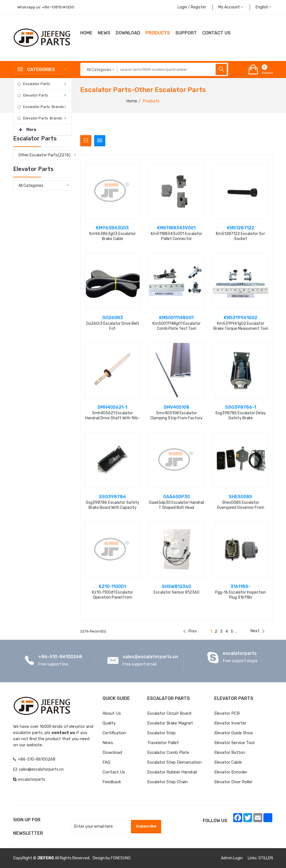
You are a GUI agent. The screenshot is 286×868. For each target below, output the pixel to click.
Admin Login (232, 858)
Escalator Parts (37, 84)
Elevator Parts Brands (43, 118)
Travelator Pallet (163, 743)
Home (86, 33)
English (264, 7)
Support (186, 33)
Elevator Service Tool (234, 743)
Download (128, 33)
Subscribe (146, 826)
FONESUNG (121, 858)
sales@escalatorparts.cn (150, 657)
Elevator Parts (36, 95)
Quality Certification (114, 728)
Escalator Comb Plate (168, 752)
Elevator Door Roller (233, 782)
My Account (231, 7)
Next (258, 631)
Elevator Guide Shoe (233, 733)
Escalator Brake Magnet (170, 723)
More (28, 128)
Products (158, 33)
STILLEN (266, 858)
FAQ (106, 762)
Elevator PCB (227, 713)
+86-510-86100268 (60, 657)
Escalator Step (161, 733)
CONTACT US (216, 33)
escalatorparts (240, 653)
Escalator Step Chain (167, 782)
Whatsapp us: (47, 7)
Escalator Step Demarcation (174, 762)
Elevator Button (230, 752)
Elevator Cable (228, 762)
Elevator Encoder (231, 772)
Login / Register (192, 7)
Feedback (112, 782)
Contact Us (114, 772)
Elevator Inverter (230, 723)
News (104, 33)
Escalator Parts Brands (44, 107)
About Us (112, 713)
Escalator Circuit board (169, 713)
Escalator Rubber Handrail (172, 772)
